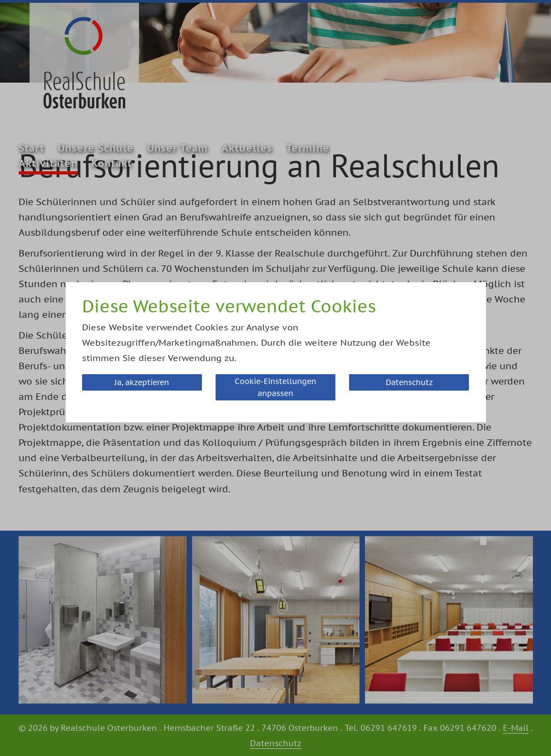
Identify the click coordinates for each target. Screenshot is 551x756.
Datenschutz (409, 382)
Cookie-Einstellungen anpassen (275, 387)
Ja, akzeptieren (142, 382)
